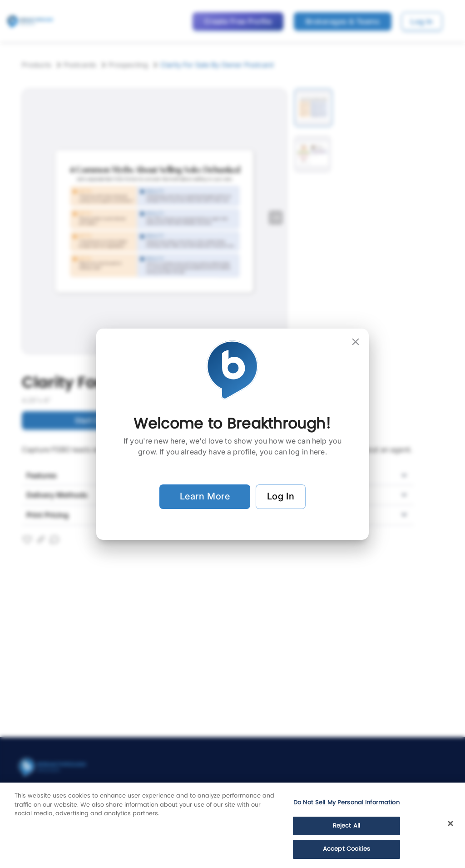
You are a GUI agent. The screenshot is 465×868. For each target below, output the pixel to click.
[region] (232, 825)
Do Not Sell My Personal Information (346, 803)
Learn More (205, 497)
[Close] (450, 823)
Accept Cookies (346, 849)
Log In (281, 497)
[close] (356, 342)
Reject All (346, 826)
